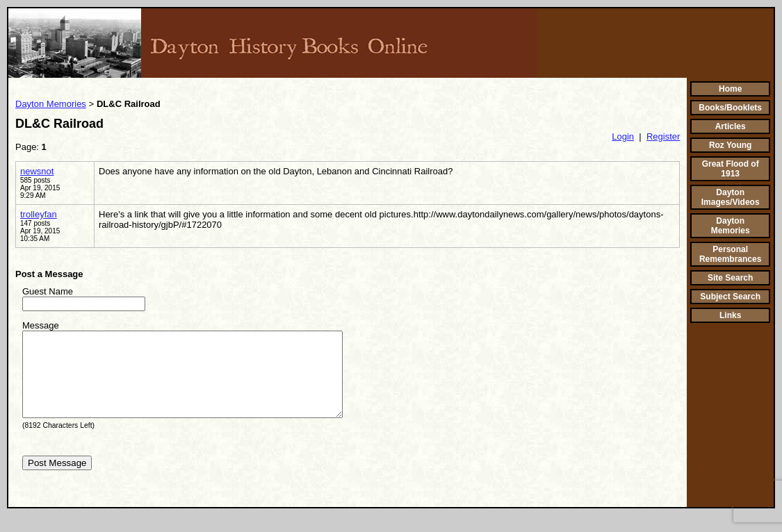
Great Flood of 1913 (731, 169)
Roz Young (731, 145)
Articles (731, 126)
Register (663, 136)
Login (623, 136)
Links (730, 315)
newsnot (37, 171)
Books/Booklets (730, 108)
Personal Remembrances (730, 254)
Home (730, 89)
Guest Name (48, 291)
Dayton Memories (51, 104)
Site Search (730, 278)
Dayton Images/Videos (731, 197)
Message (41, 325)
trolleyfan (39, 214)
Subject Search (730, 297)
